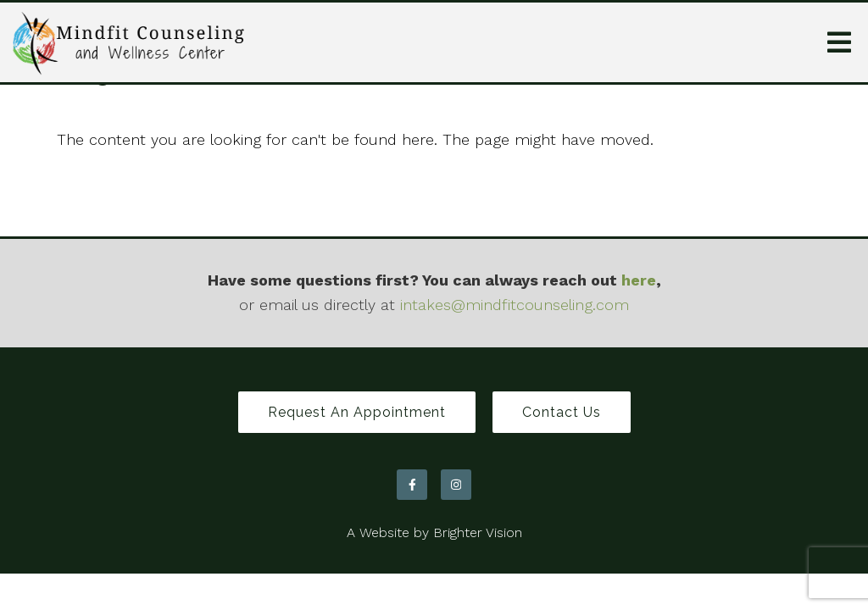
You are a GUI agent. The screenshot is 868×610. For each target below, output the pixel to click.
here (639, 280)
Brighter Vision (478, 532)
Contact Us (562, 412)
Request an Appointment (357, 412)
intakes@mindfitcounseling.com (515, 305)
